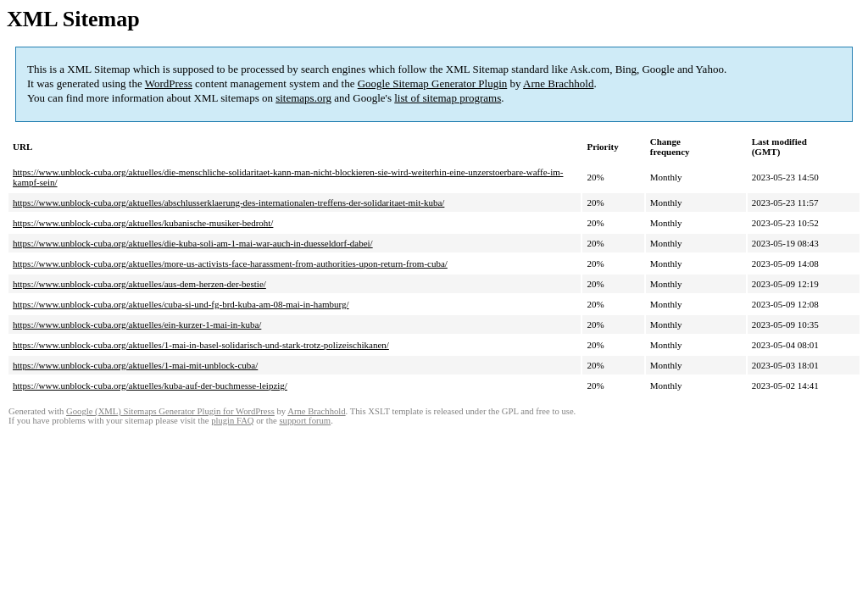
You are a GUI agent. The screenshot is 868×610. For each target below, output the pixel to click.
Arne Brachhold (558, 83)
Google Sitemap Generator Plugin (433, 83)
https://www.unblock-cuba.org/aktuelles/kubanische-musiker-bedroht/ (143, 223)
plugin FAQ (232, 421)
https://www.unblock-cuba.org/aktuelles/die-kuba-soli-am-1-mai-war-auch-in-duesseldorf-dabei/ (193, 243)
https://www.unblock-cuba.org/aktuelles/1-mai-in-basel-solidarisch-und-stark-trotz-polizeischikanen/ (201, 345)
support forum (305, 421)
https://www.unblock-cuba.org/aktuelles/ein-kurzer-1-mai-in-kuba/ (137, 324)
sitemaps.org (303, 98)
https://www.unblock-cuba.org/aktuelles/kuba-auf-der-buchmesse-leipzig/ (150, 385)
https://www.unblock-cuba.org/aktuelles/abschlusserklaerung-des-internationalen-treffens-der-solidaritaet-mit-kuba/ (228, 202)
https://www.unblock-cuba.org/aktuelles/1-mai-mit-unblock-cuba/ (135, 365)
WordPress (169, 83)
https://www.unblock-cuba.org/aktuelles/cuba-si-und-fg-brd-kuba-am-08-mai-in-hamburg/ (181, 304)
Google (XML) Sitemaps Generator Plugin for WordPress (170, 411)
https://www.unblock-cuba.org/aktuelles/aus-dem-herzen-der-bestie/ (139, 284)
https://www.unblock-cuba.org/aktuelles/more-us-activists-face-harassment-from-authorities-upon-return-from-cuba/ (230, 263)
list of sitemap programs (448, 98)
